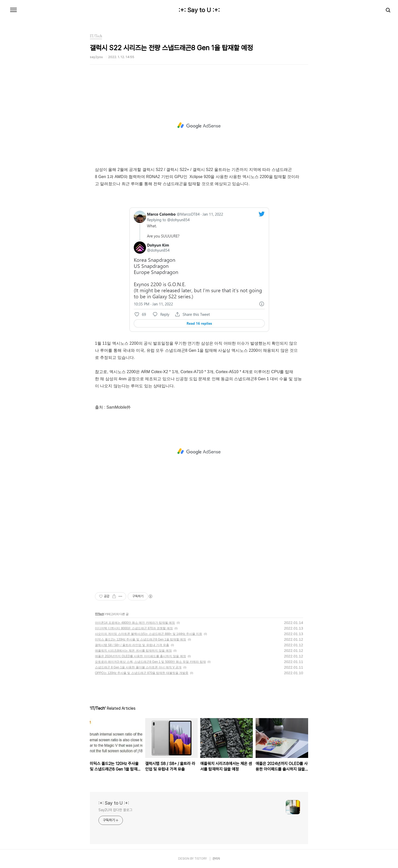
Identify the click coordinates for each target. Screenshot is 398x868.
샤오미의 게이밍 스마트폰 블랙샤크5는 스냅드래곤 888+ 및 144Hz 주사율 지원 (148, 634)
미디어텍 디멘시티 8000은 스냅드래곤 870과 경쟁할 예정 (134, 628)
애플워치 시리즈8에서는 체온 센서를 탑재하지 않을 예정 (133, 651)
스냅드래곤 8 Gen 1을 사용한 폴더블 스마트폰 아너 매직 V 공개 (138, 667)
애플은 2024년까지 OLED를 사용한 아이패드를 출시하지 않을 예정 (140, 656)
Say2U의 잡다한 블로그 (115, 810)
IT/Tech (99, 614)
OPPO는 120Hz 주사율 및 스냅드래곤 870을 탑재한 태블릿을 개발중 (142, 673)
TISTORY (201, 859)
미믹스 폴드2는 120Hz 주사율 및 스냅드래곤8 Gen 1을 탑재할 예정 (140, 639)
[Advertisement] (199, 126)
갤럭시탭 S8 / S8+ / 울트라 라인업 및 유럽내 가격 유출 (132, 645)
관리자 (216, 859)
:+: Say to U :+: (199, 10)
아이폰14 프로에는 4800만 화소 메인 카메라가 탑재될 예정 (135, 623)
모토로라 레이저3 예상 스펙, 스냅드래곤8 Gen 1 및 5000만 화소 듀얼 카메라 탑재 (150, 662)
